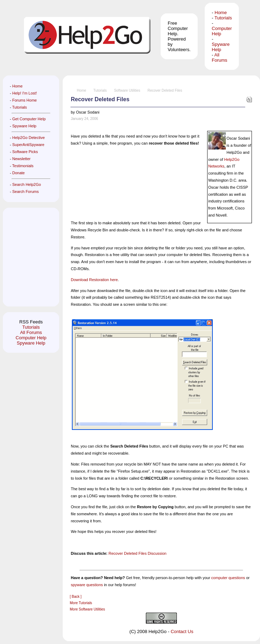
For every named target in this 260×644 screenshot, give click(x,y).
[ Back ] (76, 597)
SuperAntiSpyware (28, 145)
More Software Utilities (87, 609)
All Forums (219, 57)
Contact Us (182, 631)
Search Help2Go (27, 184)
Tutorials (223, 18)
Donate (18, 173)
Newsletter (21, 159)
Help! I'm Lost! (25, 93)
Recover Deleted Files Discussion (137, 553)
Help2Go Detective (29, 138)
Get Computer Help (29, 119)
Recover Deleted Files (165, 90)
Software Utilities (127, 90)
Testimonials (23, 166)
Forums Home (25, 100)
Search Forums (26, 192)
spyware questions (87, 585)
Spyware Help (221, 47)
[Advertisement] (31, 257)
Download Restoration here (94, 280)
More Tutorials (81, 603)
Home (221, 13)
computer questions (228, 578)
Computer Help (31, 338)
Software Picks (25, 152)
